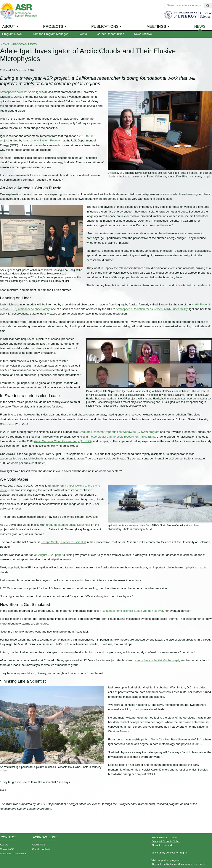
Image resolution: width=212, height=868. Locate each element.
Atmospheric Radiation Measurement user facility (179, 864)
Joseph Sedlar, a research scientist (63, 542)
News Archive (143, 34)
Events (82, 34)
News (200, 26)
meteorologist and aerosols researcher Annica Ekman (123, 437)
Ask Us (4, 844)
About (9, 26)
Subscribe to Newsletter (13, 853)
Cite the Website (42, 849)
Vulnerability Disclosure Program (170, 853)
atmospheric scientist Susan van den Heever (134, 611)
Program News (12, 34)
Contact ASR (7, 849)
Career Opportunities (110, 34)
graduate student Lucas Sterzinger (68, 525)
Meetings (157, 26)
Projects (53, 26)
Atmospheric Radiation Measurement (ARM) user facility (152, 309)
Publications (105, 26)
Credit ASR (39, 844)
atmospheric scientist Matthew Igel (157, 660)
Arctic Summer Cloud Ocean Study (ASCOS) (63, 441)
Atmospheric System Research (43, 140)
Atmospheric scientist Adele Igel (20, 92)
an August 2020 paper (48, 555)
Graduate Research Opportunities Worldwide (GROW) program (119, 432)
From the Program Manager (50, 34)
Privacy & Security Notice (166, 841)
